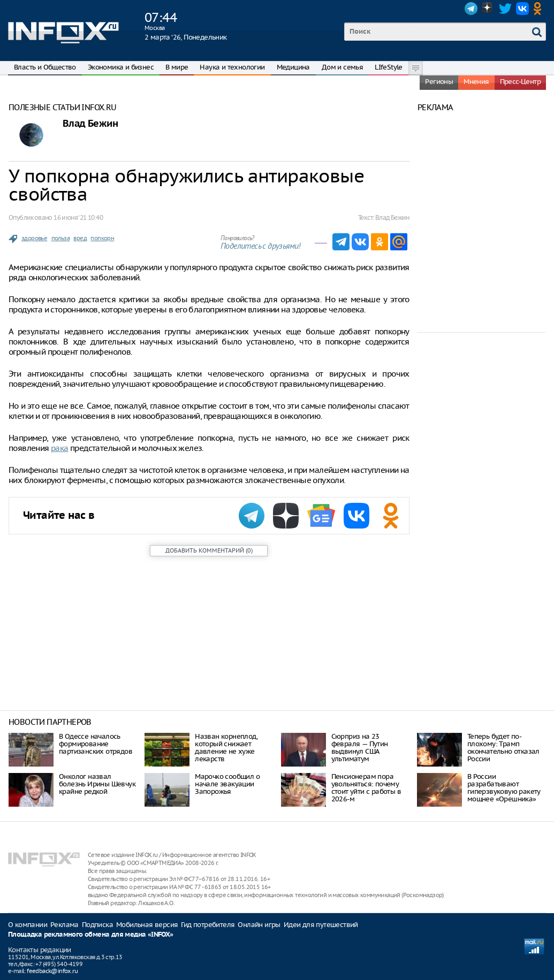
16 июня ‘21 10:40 (78, 217)
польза (60, 238)
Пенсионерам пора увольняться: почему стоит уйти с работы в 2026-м (366, 788)
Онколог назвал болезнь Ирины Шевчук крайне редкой (97, 784)
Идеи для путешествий (321, 925)
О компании (28, 925)
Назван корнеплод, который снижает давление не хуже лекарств (226, 748)
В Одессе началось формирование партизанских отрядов (96, 744)
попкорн (102, 238)
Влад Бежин (90, 124)
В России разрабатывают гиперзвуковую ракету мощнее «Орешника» (504, 788)
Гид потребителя (208, 925)
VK (522, 9)
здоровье (34, 238)
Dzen (488, 9)
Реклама (64, 925)
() (209, 550)
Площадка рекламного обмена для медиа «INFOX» (91, 935)
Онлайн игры (259, 925)
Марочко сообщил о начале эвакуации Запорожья (227, 784)
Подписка (97, 925)
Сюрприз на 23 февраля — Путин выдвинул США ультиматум (360, 748)
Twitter (505, 9)
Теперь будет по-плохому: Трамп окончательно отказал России (503, 748)
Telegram (471, 9)
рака (60, 448)
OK (540, 9)
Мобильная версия (147, 925)
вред (80, 238)
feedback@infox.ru (52, 971)
